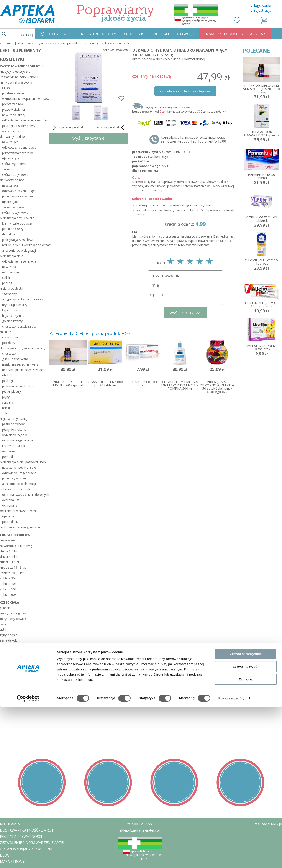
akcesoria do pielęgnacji (19, 250)
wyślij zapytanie (89, 138)
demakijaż (9, 234)
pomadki (8, 457)
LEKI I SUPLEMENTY (96, 34)
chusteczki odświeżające (19, 326)
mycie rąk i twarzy (15, 305)
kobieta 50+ (8, 589)
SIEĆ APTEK (232, 34)
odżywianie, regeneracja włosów (25, 120)
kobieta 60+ (8, 595)
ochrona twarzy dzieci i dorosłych (25, 495)
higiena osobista (11, 288)
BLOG (5, 855)
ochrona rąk (11, 505)
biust (3, 651)
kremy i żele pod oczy (17, 223)
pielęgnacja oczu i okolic (17, 218)
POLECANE (161, 34)
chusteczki (9, 354)
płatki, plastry (11, 391)
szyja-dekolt (8, 640)
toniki (6, 408)
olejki (6, 375)
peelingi (7, 381)
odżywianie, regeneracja (19, 261)
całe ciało (7, 608)
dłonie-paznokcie (12, 667)
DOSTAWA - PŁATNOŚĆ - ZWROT (27, 830)
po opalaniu (10, 522)
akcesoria (9, 451)
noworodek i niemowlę (16, 546)
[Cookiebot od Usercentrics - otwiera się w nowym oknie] (28, 766)
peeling (7, 283)
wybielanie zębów (15, 435)
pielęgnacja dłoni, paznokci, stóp (23, 462)
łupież (6, 88)
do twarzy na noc (12, 180)
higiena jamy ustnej (14, 419)
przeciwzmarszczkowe (18, 153)
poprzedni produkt (67, 128)
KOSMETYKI (133, 34)
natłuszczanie (12, 272)
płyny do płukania (14, 429)
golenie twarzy (12, 321)
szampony (9, 294)
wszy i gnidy (11, 131)
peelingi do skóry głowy (19, 126)
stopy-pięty (8, 673)
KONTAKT (259, 34)
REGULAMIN (10, 824)
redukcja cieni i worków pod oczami (25, 245)
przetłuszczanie (13, 93)
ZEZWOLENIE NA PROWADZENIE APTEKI (33, 843)
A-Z (68, 34)
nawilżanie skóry (14, 115)
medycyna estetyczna (15, 71)
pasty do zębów (13, 424)
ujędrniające (11, 158)
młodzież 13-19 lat (13, 567)
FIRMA (208, 34)
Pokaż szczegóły (231, 766)
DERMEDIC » (181, 152)
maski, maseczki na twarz (20, 364)
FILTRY (52, 34)
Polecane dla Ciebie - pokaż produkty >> (90, 333)
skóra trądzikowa (14, 164)
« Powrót (7, 43)
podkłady (9, 343)
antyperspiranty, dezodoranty (23, 299)
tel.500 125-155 (140, 824)
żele (5, 413)
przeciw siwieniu (13, 109)
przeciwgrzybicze (14, 478)
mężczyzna (8, 540)
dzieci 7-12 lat (10, 562)
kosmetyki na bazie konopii (19, 77)
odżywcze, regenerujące (19, 147)
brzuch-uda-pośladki (14, 662)
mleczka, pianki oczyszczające (23, 370)
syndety (8, 402)
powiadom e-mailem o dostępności (185, 91)
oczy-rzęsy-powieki (13, 619)
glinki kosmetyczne (15, 359)
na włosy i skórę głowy (16, 82)
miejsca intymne (11, 657)
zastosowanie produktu (21, 66)
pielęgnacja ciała (12, 256)
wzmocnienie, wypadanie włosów (25, 99)
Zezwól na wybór (246, 734)
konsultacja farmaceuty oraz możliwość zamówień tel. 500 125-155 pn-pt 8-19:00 (193, 139)
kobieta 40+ (8, 584)
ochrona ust (11, 500)
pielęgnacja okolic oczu (18, 386)
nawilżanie (9, 267)
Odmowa (246, 747)
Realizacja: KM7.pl (268, 824)
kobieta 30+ (8, 578)
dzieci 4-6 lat (9, 557)
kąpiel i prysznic (13, 310)
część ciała (10, 602)
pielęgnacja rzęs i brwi (18, 240)
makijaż (5, 332)
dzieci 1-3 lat (9, 551)
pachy (4, 646)
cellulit (7, 278)
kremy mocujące (14, 446)
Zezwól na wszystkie (246, 721)
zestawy (7, 681)
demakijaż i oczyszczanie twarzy (23, 348)
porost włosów (13, 104)
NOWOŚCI (187, 34)
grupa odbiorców (15, 535)
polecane (7, 693)
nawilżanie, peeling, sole (19, 467)
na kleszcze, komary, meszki (20, 527)
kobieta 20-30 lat (12, 573)
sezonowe (8, 687)
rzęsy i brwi (10, 337)
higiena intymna (13, 316)
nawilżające (123, 43)
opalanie (8, 516)
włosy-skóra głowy (13, 613)
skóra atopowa (13, 169)
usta (3, 629)
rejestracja (263, 10)
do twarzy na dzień (13, 137)
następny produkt (110, 128)
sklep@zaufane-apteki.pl (140, 830)
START (21, 43)
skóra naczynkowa (15, 175)
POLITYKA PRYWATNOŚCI (21, 837)
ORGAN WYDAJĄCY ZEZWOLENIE (27, 849)
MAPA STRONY (12, 861)
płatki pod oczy (13, 229)
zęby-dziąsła (9, 635)
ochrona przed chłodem (17, 489)
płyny (6, 397)
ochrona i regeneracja (18, 440)
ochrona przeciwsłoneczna (19, 511)
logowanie (262, 5)
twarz (4, 624)
